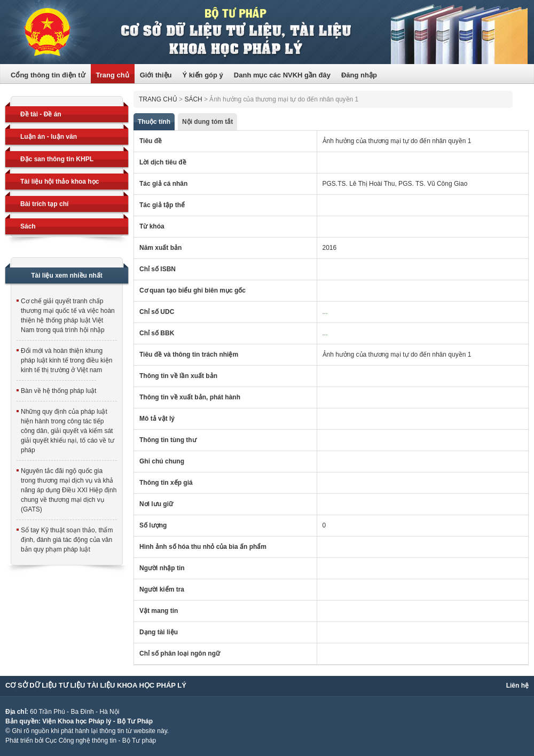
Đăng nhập (359, 75)
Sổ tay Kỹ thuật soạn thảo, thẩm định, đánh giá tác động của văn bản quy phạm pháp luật (67, 540)
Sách (28, 226)
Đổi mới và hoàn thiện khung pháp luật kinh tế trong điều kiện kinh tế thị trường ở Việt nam (66, 360)
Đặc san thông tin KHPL (57, 159)
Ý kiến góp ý (202, 75)
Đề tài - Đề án (41, 114)
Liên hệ (517, 686)
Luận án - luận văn (49, 137)
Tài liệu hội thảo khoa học (60, 182)
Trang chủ (113, 75)
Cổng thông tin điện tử (48, 75)
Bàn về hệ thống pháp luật (58, 391)
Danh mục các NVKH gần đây (282, 75)
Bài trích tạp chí (44, 204)
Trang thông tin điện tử (267, 32)
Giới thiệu (156, 75)
